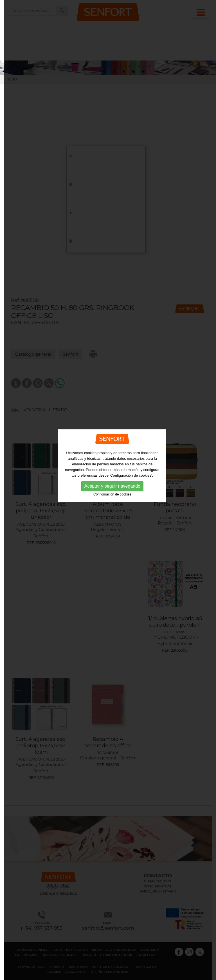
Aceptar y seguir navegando (112, 472)
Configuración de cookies (112, 480)
